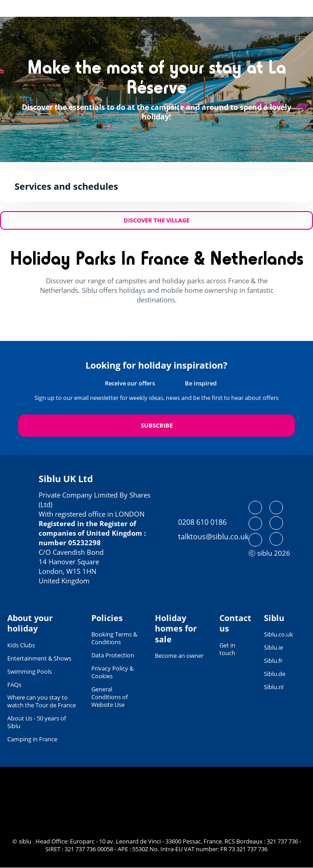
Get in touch (227, 649)
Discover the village (156, 220)
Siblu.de (275, 674)
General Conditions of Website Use (109, 697)
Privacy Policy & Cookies (112, 672)
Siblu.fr (273, 661)
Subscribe (157, 425)
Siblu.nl (274, 687)
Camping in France (32, 739)
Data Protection (113, 655)
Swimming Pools (30, 671)
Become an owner (179, 656)
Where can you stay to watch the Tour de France (42, 701)
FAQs (14, 685)
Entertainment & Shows (39, 658)
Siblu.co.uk (278, 634)
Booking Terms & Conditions (114, 638)
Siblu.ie (273, 647)
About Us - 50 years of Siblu (37, 722)
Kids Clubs (21, 645)
